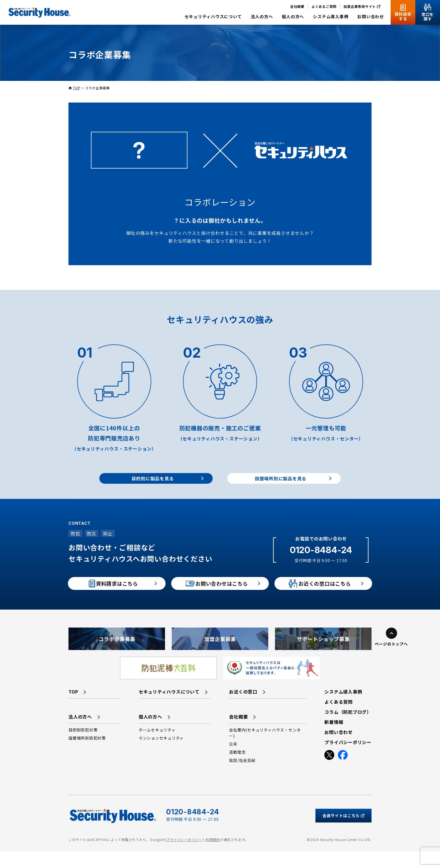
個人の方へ (150, 733)
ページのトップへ (391, 660)
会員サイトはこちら (343, 832)
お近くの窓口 (243, 708)
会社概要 (238, 733)
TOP (77, 88)
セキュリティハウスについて (169, 708)
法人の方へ (80, 733)
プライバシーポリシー (184, 856)
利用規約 (213, 856)
